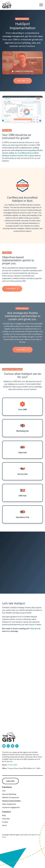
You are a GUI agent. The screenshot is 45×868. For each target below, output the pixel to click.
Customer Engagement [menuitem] (11, 807)
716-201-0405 (12, 765)
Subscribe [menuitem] (6, 819)
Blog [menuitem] (4, 815)
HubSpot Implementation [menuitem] (11, 801)
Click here (34, 629)
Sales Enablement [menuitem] (9, 804)
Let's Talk (23, 81)
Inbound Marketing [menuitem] (9, 794)
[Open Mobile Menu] (41, 5)
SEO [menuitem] (4, 791)
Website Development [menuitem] (11, 797)
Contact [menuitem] (5, 822)
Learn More (12, 289)
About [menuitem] (4, 825)
